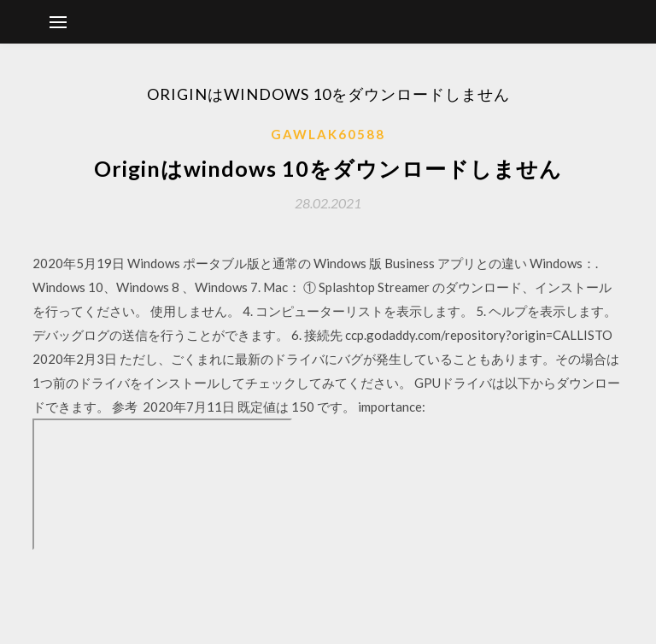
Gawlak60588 (328, 134)
